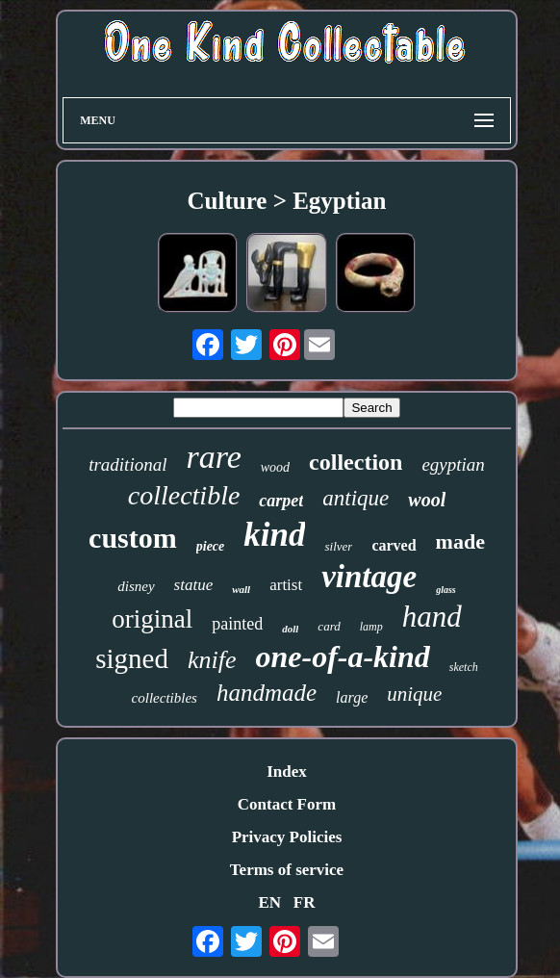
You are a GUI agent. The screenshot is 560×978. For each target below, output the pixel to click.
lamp (371, 627)
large (352, 697)
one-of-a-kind (342, 656)
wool (427, 500)
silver (338, 546)
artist (286, 585)
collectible (184, 495)
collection (356, 462)
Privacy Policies (287, 837)
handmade (267, 693)
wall (241, 589)
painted (237, 624)
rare (213, 457)
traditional (127, 464)
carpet (281, 501)
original (152, 619)
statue (194, 585)
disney (136, 586)
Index (287, 772)
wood (275, 467)
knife (212, 660)
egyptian (453, 464)
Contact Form (287, 804)
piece (211, 546)
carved (394, 545)
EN (269, 902)
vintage (369, 577)
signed (132, 658)
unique (414, 694)
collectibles (165, 698)
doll (290, 629)
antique (356, 498)
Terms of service (287, 870)
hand (432, 617)
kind (274, 535)
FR (305, 902)
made (460, 541)
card (329, 626)
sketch (464, 667)
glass (446, 590)
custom (133, 538)
